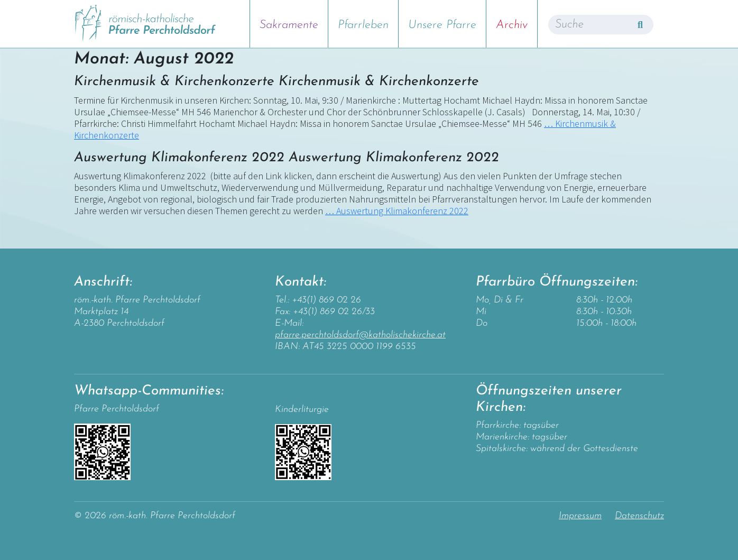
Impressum (580, 516)
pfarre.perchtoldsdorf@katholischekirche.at (360, 335)
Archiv (512, 25)
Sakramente (289, 25)
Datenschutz (639, 516)
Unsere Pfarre (442, 25)
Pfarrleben (363, 25)
